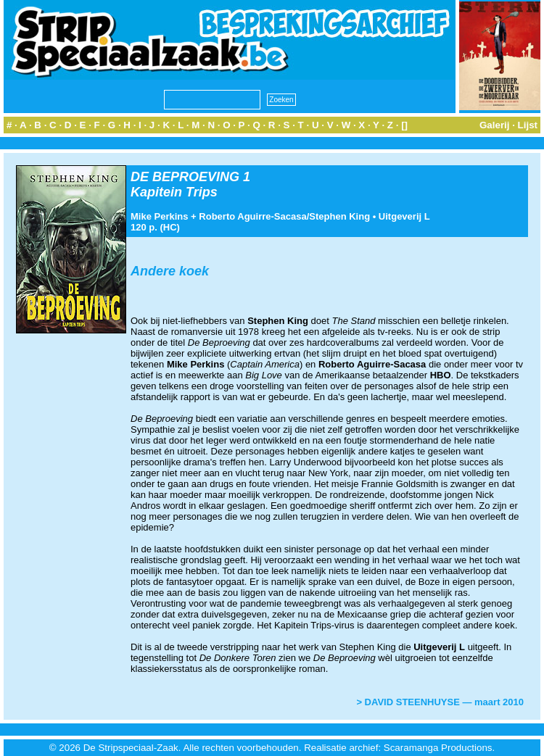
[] (404, 125)
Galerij (495, 125)
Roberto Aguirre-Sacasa (252, 216)
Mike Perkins (160, 216)
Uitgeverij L (404, 216)
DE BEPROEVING (185, 177)
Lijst (528, 125)
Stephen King (339, 216)
